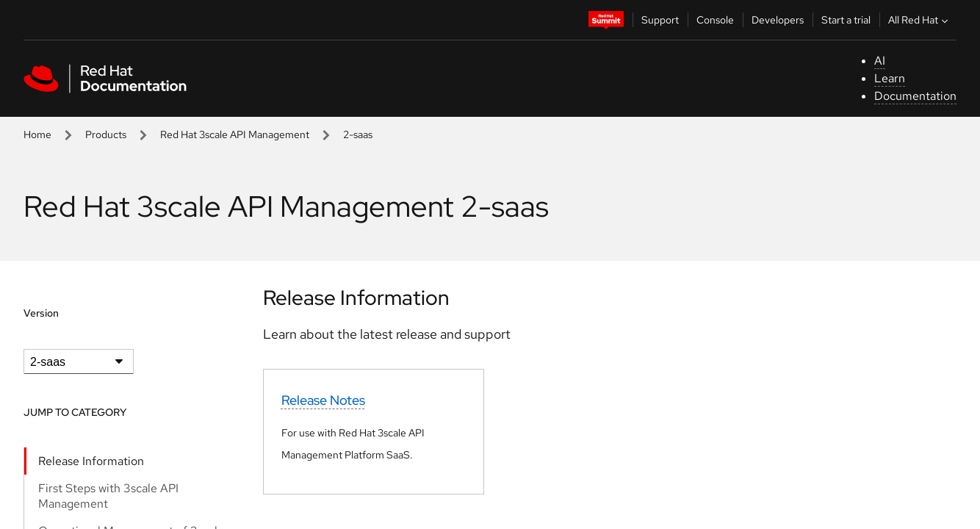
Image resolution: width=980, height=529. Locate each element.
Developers (778, 20)
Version (41, 313)
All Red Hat (920, 20)
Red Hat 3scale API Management (235, 134)
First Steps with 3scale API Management (108, 496)
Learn (890, 78)
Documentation (915, 96)
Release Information (91, 461)
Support (660, 20)
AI (880, 61)
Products (106, 134)
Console (715, 20)
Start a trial (846, 20)
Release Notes (323, 400)
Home (37, 134)
